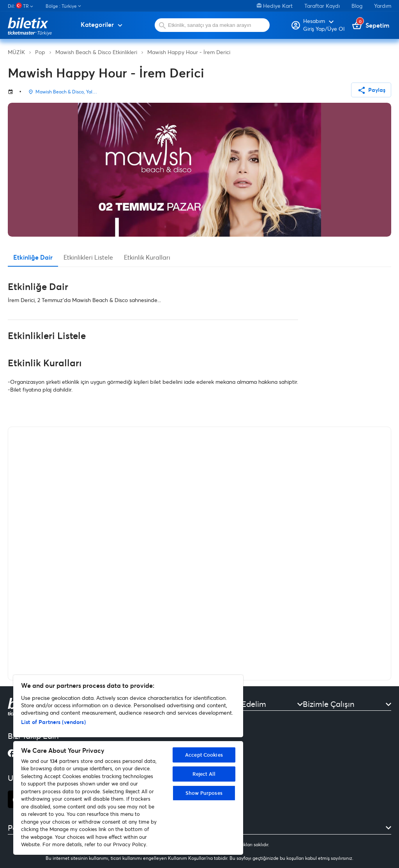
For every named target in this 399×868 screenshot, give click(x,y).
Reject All (204, 774)
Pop (40, 52)
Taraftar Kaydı (322, 6)
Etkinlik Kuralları (147, 257)
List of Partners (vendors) (53, 722)
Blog (357, 6)
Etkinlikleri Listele (88, 257)
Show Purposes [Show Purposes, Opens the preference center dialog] (204, 793)
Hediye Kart (275, 6)
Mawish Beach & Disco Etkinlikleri (96, 52)
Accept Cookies (204, 755)
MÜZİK (16, 52)
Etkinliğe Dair (33, 257)
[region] (128, 765)
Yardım (383, 6)
